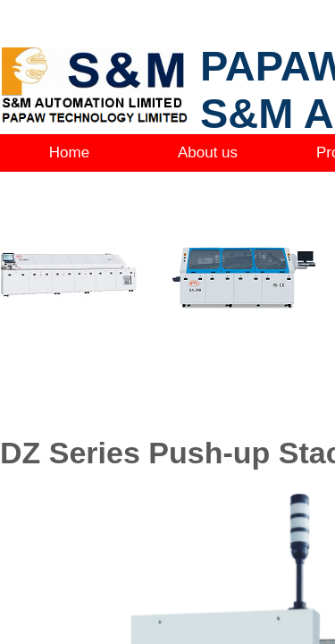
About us (208, 153)
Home (69, 153)
